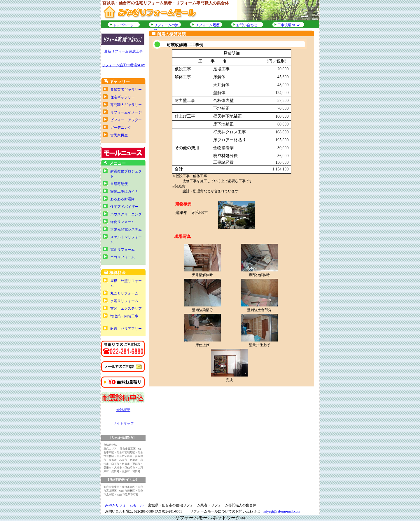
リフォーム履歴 (207, 25)
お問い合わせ (247, 25)
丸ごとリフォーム (124, 293)
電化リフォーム (123, 250)
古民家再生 (119, 135)
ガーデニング (121, 128)
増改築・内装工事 (124, 316)
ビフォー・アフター (126, 120)
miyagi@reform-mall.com (282, 511)
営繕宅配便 (119, 184)
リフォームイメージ (126, 112)
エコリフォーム (123, 257)
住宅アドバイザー (124, 207)
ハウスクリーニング (126, 214)
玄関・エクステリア (126, 309)
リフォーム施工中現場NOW (124, 65)
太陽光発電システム (126, 229)
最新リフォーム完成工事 (123, 51)
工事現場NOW (289, 25)
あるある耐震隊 (123, 199)
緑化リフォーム (123, 222)
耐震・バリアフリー (126, 329)
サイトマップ (123, 424)
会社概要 (123, 410)
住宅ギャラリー (123, 97)
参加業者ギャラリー (126, 90)
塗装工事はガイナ (124, 191)
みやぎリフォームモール (124, 505)
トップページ (123, 25)
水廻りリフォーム (124, 301)
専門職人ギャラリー (126, 105)
